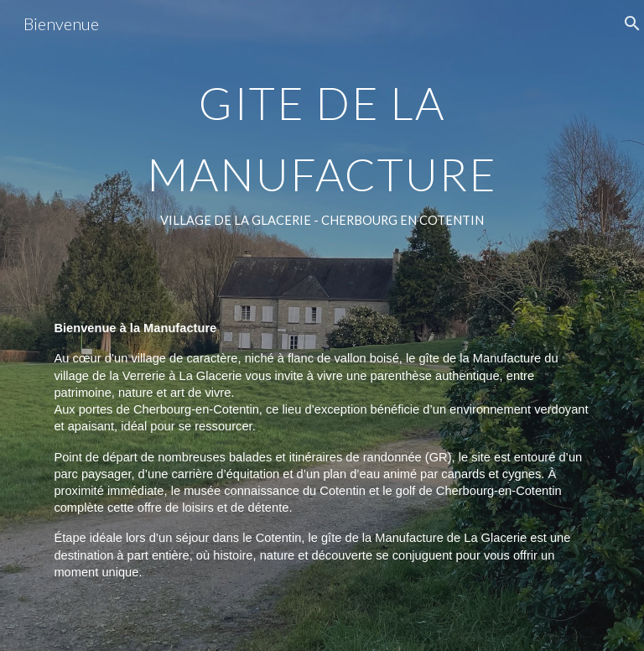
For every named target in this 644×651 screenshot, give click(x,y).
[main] (322, 325)
